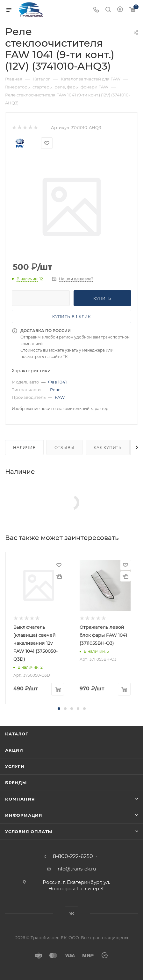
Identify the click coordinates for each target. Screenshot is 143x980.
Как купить (108, 448)
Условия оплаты (29, 832)
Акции (14, 750)
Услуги (15, 766)
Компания (20, 799)
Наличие (24, 448)
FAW (60, 397)
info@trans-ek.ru (76, 869)
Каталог (17, 734)
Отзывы (64, 448)
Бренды (16, 783)
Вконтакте (71, 913)
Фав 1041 (57, 382)
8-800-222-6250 (73, 856)
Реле (55, 390)
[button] (59, 709)
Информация (24, 815)
